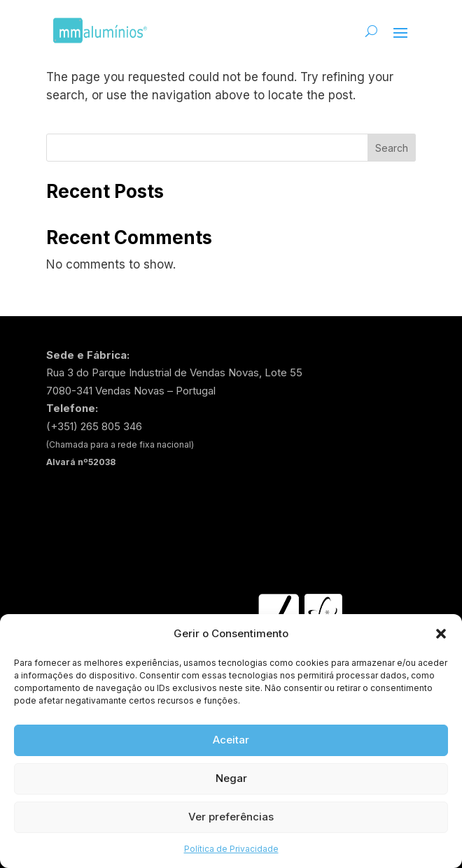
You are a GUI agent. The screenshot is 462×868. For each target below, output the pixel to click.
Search (392, 148)
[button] (441, 634)
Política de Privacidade (231, 849)
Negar (231, 778)
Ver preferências (231, 817)
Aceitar (231, 740)
